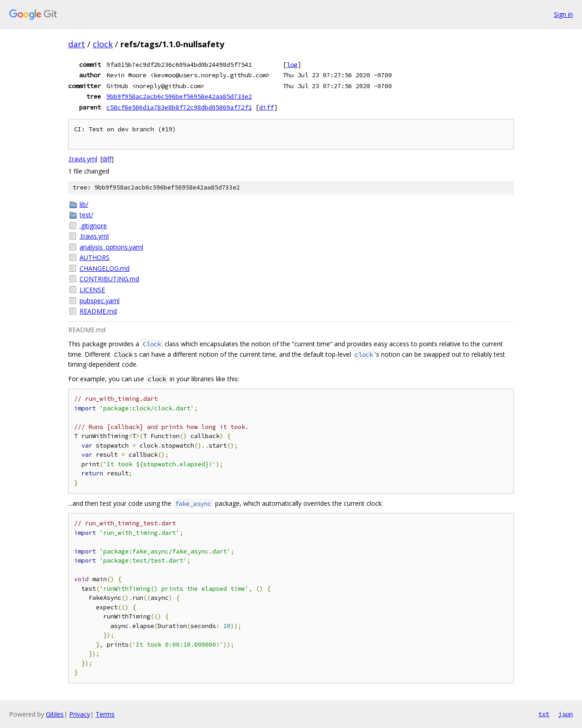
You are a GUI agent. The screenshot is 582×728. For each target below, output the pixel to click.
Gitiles (55, 714)
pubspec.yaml (100, 301)
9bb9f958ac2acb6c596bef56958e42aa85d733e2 (179, 96)
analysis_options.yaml (111, 247)
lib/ (84, 204)
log (292, 65)
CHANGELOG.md (105, 268)
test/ (86, 215)
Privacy (80, 714)
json (566, 714)
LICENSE (92, 290)
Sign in (563, 14)
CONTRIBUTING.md (109, 279)
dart (77, 44)
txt (544, 714)
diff (266, 107)
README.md (98, 311)
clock (103, 44)
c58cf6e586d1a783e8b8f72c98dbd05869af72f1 (179, 107)
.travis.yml (83, 159)
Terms (105, 714)
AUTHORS (95, 257)
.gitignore (93, 226)
